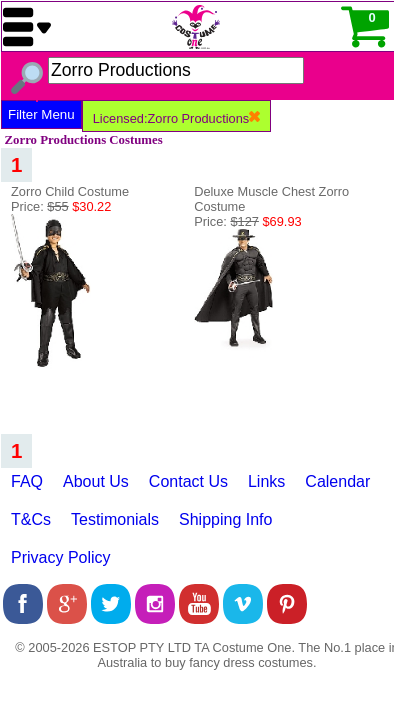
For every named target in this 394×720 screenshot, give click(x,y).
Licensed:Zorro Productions (177, 118)
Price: (61, 206)
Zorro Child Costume (70, 191)
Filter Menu (41, 114)
